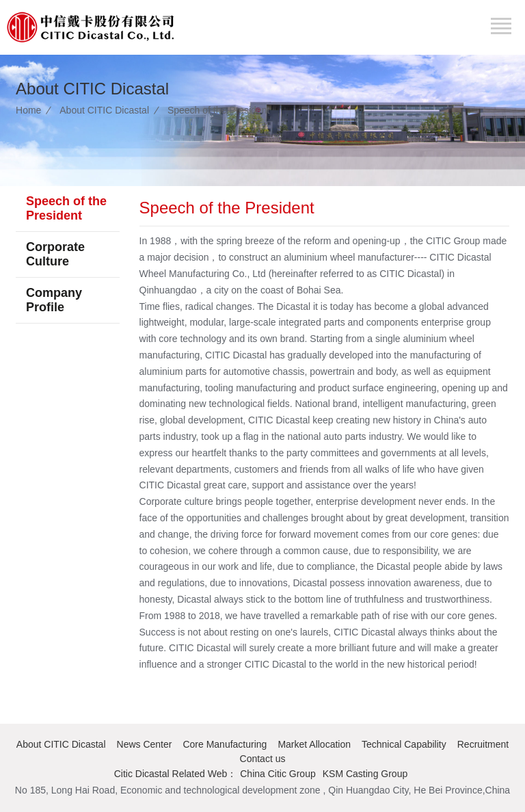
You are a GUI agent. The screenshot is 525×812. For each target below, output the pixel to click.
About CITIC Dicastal (104, 110)
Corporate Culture (55, 254)
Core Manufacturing (225, 744)
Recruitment (483, 744)
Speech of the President (218, 110)
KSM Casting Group (365, 774)
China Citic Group (278, 774)
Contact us (263, 759)
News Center (145, 744)
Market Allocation (314, 744)
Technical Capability (404, 744)
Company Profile (54, 300)
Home (28, 110)
